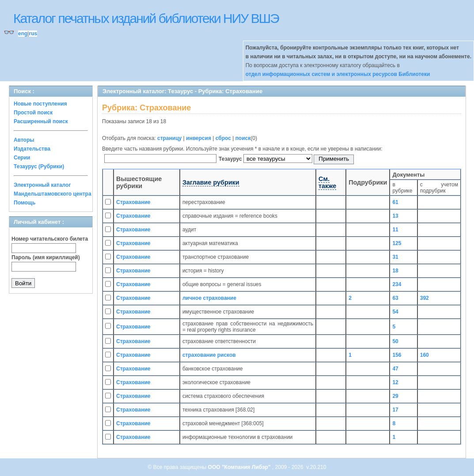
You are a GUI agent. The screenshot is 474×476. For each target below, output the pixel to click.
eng (23, 34)
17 (395, 410)
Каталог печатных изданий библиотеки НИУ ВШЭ (146, 18)
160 (425, 355)
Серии (22, 158)
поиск (243, 138)
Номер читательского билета (50, 239)
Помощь (25, 203)
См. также (327, 182)
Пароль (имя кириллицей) (46, 257)
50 (395, 341)
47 (395, 369)
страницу (169, 138)
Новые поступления (40, 104)
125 (397, 243)
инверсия (199, 138)
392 (425, 298)
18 (395, 271)
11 (395, 230)
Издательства (32, 149)
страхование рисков (209, 355)
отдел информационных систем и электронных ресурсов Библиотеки (338, 74)
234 (397, 284)
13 (395, 216)
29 (395, 396)
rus (33, 34)
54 (395, 312)
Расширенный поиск (41, 121)
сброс (223, 138)
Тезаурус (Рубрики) (39, 166)
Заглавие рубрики (211, 182)
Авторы (24, 140)
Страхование (133, 202)
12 (395, 382)
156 (397, 355)
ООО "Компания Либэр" (240, 467)
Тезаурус (231, 159)
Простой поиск (33, 113)
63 (395, 298)
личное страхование (209, 298)
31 (395, 257)
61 (395, 202)
